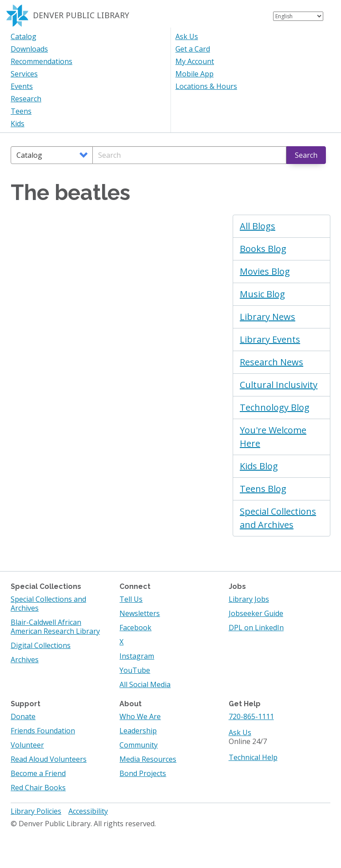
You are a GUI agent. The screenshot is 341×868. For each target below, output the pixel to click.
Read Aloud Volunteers (49, 759)
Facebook (135, 628)
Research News (272, 362)
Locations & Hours (206, 86)
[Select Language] (298, 16)
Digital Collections (41, 645)
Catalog (24, 36)
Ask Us (187, 36)
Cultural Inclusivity (279, 385)
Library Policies (36, 811)
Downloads (29, 49)
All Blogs (258, 226)
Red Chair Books (38, 788)
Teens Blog (263, 489)
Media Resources (148, 759)
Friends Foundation (43, 731)
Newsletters (140, 613)
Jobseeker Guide (256, 613)
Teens (21, 111)
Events (22, 86)
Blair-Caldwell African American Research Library (55, 627)
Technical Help (253, 757)
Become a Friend (38, 773)
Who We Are (140, 716)
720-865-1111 (251, 716)
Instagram (137, 656)
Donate (23, 716)
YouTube (135, 670)
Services (24, 74)
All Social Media (145, 684)
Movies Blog (265, 271)
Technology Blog (275, 407)
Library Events (270, 339)
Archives (25, 660)
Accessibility (88, 811)
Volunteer (27, 745)
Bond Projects (143, 773)
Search (306, 155)
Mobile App (194, 74)
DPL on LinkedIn (256, 628)
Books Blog (263, 249)
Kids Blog (259, 466)
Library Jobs (249, 599)
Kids (18, 124)
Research (26, 99)
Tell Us (131, 599)
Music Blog (262, 294)
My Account (195, 61)
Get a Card (193, 49)
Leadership (138, 731)
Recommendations (42, 61)
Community (139, 745)
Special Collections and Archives (278, 518)
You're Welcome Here (273, 437)
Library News (268, 317)
